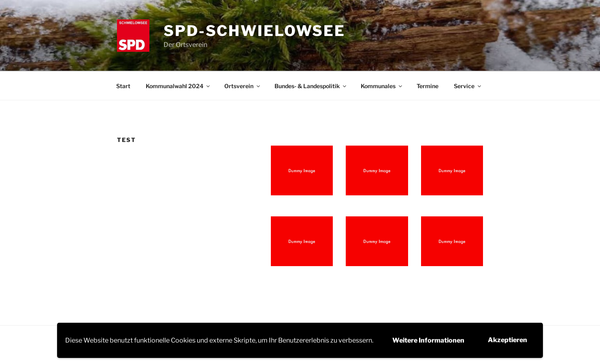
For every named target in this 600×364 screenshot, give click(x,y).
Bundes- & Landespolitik (311, 86)
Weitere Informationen (428, 340)
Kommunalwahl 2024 (178, 86)
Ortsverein (243, 86)
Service (468, 86)
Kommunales (382, 86)
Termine (428, 86)
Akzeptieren (507, 340)
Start (123, 86)
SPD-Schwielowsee (254, 31)
